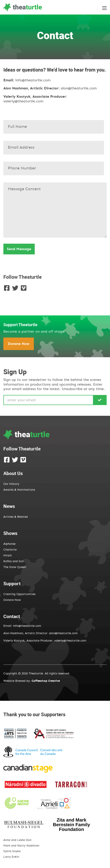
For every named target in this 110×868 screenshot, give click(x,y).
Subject (55, 166)
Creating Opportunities (19, 594)
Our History (11, 484)
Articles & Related (16, 517)
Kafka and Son (13, 561)
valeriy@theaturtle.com (23, 101)
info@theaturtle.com (33, 80)
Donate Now (19, 344)
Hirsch (8, 556)
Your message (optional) (55, 209)
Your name (55, 125)
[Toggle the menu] (104, 8)
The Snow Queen (15, 567)
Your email (55, 146)
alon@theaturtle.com (79, 88)
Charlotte (10, 550)
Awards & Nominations (19, 490)
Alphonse (9, 544)
